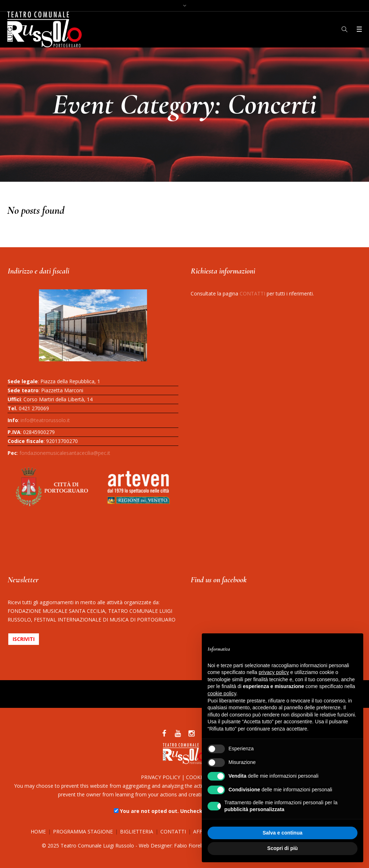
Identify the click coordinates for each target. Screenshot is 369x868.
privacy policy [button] (274, 672)
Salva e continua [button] (283, 833)
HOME (38, 831)
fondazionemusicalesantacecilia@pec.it (65, 453)
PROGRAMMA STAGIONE (83, 831)
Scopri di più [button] (283, 848)
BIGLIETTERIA (137, 831)
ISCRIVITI (24, 639)
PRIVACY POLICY (161, 777)
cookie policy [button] (222, 693)
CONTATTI (252, 293)
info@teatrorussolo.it (45, 420)
